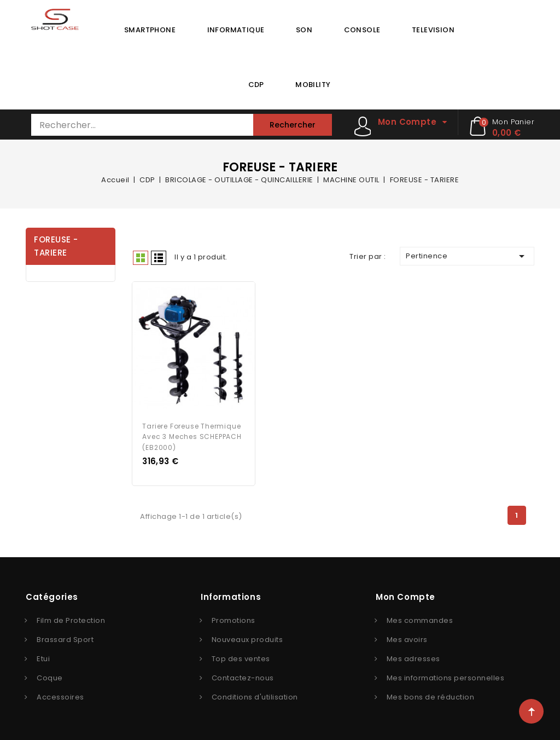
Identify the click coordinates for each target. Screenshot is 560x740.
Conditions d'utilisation (255, 696)
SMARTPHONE (150, 30)
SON (304, 30)
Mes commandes (420, 619)
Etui (43, 658)
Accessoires (60, 696)
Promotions (234, 619)
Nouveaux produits (247, 638)
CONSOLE (362, 30)
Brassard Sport (65, 638)
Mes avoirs (407, 638)
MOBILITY (313, 85)
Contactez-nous (243, 677)
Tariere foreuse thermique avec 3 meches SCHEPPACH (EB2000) (192, 436)
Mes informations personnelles (446, 677)
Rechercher (293, 125)
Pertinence (467, 256)
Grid (141, 258)
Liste (159, 258)
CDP (256, 85)
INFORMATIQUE (236, 30)
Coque (50, 677)
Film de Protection (71, 619)
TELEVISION (433, 30)
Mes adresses (413, 658)
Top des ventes (241, 658)
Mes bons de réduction (431, 696)
